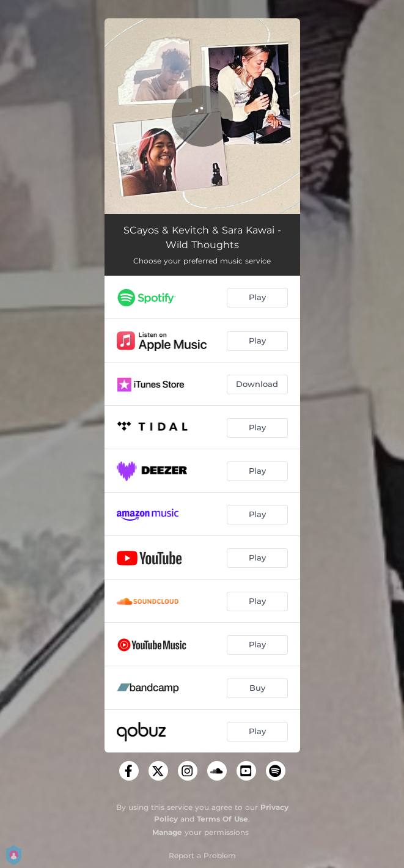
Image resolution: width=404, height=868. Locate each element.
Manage (167, 832)
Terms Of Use (222, 819)
